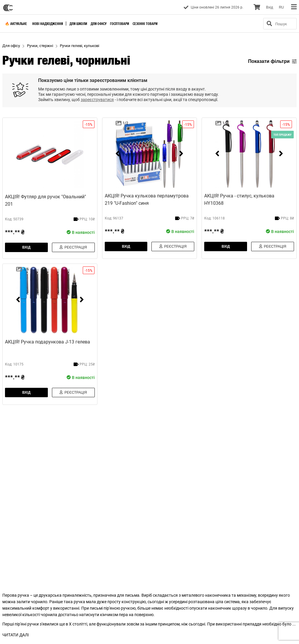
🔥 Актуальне (16, 24)
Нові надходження (48, 24)
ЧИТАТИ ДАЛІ (16, 635)
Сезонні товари (145, 24)
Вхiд (270, 7)
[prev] (118, 154)
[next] (181, 154)
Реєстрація (73, 247)
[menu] (294, 7)
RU (281, 7)
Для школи (78, 24)
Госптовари (120, 24)
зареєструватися (97, 100)
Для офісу (99, 24)
